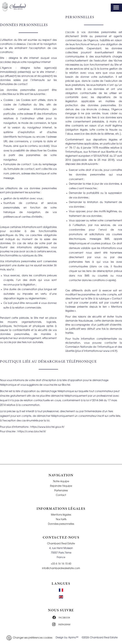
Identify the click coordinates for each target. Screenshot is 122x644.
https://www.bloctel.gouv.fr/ (47, 427)
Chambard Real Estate (61, 544)
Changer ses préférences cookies (33, 638)
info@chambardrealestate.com (61, 568)
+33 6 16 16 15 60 (61, 564)
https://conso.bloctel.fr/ (32, 432)
